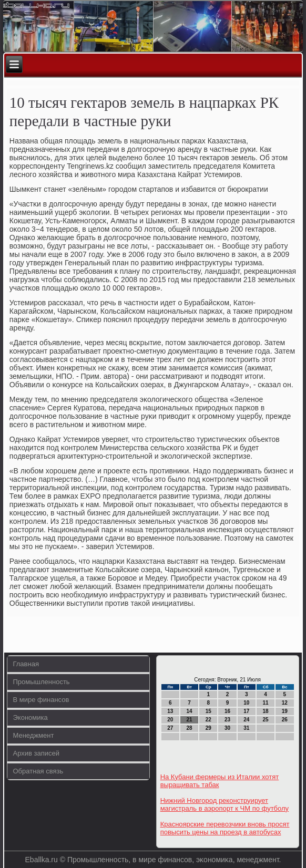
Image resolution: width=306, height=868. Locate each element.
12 (285, 703)
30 (227, 728)
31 (246, 728)
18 (266, 711)
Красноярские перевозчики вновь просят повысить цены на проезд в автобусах (225, 828)
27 (170, 728)
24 (246, 720)
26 (285, 720)
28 (189, 728)
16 (227, 711)
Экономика (30, 717)
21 (189, 720)
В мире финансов (41, 700)
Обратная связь (38, 771)
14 (189, 711)
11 (266, 703)
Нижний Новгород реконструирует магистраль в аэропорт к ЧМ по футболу (225, 804)
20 (170, 720)
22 (208, 720)
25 (266, 720)
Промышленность (41, 682)
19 (285, 711)
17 (246, 711)
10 (246, 703)
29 (208, 728)
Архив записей (36, 753)
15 (208, 711)
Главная (25, 664)
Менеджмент (33, 735)
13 (170, 711)
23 (227, 720)
